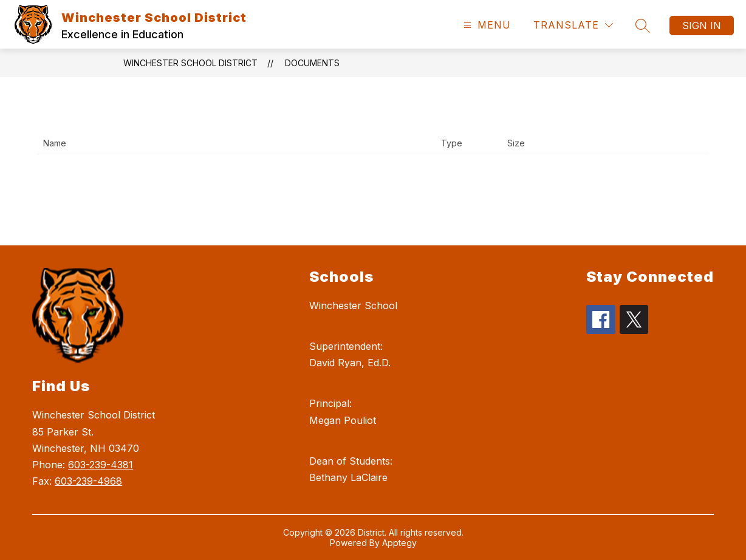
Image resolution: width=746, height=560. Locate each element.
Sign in (702, 26)
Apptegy (399, 543)
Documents (312, 63)
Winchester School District (190, 63)
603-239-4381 (101, 465)
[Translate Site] (573, 25)
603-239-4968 (88, 481)
